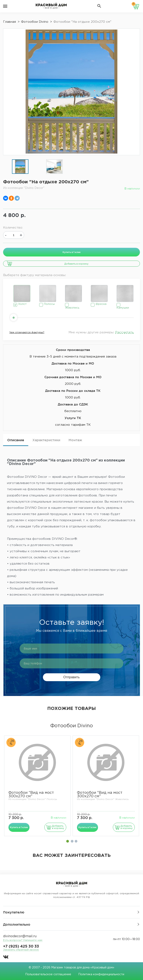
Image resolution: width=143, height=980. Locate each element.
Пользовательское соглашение (48, 974)
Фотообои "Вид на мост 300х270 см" (31, 795)
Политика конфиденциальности (101, 974)
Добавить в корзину (76, 264)
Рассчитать (124, 332)
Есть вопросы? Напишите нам (23, 940)
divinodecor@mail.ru (20, 936)
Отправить (71, 677)
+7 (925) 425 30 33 (21, 947)
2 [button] (72, 841)
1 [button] (68, 841)
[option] (20, 167)
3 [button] (76, 841)
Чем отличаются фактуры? (27, 332)
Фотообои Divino (72, 726)
